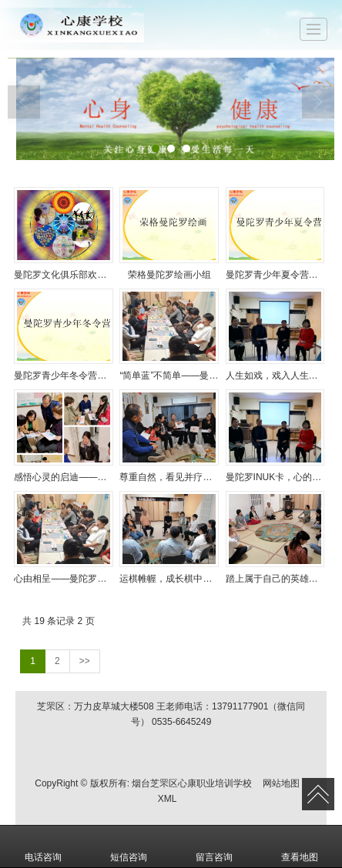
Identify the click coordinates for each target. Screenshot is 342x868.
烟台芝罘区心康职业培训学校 (192, 783)
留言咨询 (214, 846)
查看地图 (300, 846)
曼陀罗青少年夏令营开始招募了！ (275, 275)
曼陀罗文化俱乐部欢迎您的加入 (64, 275)
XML (168, 799)
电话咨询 (43, 846)
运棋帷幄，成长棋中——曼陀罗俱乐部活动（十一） (169, 579)
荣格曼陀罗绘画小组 (169, 275)
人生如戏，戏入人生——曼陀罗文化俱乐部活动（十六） (275, 376)
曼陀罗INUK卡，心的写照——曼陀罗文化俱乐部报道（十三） (275, 477)
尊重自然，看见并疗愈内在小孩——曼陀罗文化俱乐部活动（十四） (169, 477)
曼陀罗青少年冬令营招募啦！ (64, 376)
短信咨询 (129, 846)
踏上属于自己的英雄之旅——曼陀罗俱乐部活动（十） (275, 579)
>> (85, 661)
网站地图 (281, 783)
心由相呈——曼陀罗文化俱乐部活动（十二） (64, 579)
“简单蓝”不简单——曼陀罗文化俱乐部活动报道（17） (169, 376)
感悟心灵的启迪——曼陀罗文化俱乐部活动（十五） (64, 477)
